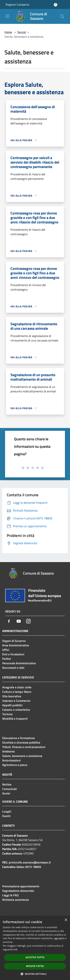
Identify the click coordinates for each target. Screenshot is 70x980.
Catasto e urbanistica (16, 710)
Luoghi (7, 811)
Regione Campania (17, 4)
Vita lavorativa (12, 696)
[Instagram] (28, 621)
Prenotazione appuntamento (21, 886)
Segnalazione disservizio (18, 891)
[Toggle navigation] (7, 16)
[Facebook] (9, 621)
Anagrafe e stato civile (17, 687)
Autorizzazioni (11, 760)
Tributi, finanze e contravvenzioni (24, 747)
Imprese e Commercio (16, 701)
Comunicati (10, 789)
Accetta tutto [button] (35, 957)
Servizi (22, 32)
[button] (35, 974)
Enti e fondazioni (13, 654)
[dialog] (35, 948)
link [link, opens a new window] (15, 950)
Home (8, 32)
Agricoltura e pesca (15, 765)
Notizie (7, 784)
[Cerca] (62, 16)
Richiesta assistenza (15, 900)
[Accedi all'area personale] (56, 5)
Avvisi (6, 793)
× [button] (66, 920)
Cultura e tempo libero (17, 692)
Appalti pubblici (12, 705)
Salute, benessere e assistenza (22, 756)
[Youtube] (19, 621)
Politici (7, 659)
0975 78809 (33, 867)
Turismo (7, 714)
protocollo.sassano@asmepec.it (30, 862)
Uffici (6, 650)
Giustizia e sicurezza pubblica (21, 742)
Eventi (6, 816)
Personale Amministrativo (19, 663)
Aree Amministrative (16, 645)
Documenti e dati (13, 668)
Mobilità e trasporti (15, 719)
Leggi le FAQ (10, 895)
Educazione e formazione (18, 738)
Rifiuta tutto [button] (35, 966)
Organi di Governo (14, 641)
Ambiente (8, 751)
